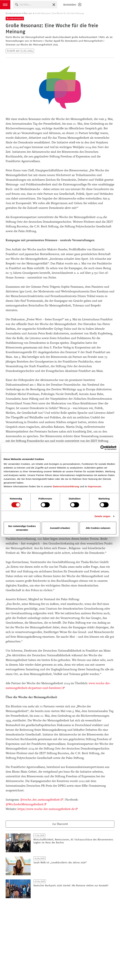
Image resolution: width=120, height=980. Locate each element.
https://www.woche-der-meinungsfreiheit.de (46, 809)
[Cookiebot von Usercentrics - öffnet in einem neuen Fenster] (103, 448)
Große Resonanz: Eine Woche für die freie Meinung (59, 13)
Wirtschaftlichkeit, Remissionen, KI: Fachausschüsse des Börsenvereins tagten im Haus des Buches (73, 841)
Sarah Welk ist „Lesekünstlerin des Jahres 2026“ (60, 862)
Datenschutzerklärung (66, 486)
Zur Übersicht (60, 824)
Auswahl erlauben (60, 528)
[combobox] (35, 5)
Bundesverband (13, 13)
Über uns (28, 13)
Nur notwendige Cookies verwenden (22, 528)
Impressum (95, 486)
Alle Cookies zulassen (98, 528)
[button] (5, 5)
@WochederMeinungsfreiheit (24, 804)
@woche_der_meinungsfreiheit (40, 800)
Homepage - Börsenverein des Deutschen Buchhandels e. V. (102, 5)
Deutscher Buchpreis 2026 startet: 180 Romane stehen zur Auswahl (71, 885)
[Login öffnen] (72, 5)
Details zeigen (102, 516)
